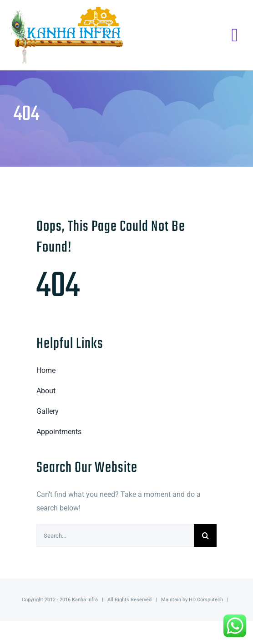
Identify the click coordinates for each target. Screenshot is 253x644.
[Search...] (115, 535)
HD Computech (206, 600)
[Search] (205, 535)
